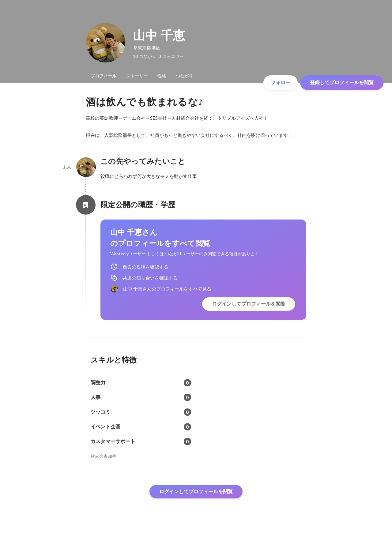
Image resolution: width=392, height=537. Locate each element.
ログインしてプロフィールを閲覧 (249, 304)
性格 (162, 76)
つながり (184, 76)
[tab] (104, 76)
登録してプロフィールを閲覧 (342, 83)
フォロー (281, 83)
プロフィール (104, 76)
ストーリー (137, 76)
